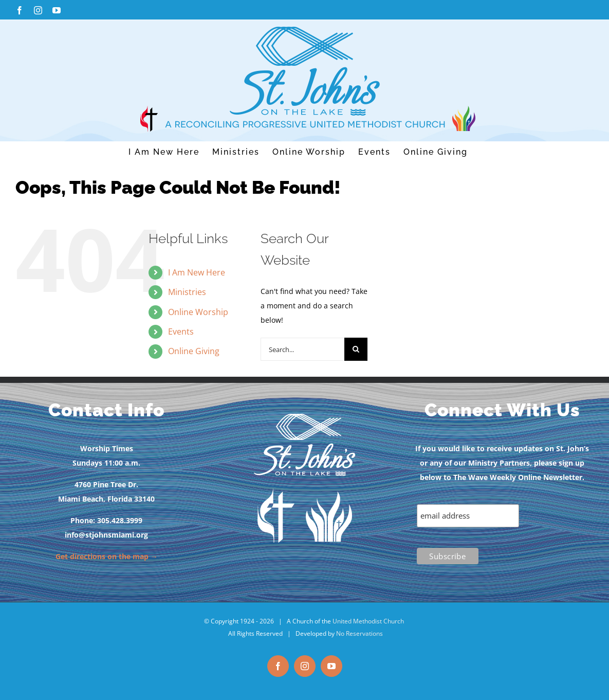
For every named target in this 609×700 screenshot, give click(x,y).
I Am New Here (197, 272)
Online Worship (198, 312)
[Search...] (302, 349)
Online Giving (194, 351)
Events (181, 331)
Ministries (187, 292)
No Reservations (359, 633)
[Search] (356, 349)
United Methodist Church (368, 621)
